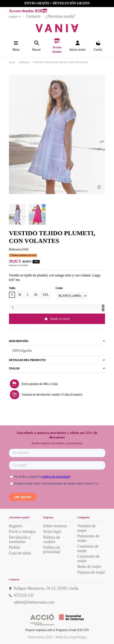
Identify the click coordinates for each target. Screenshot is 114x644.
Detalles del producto (57, 360)
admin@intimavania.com (34, 602)
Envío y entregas (22, 531)
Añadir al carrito (57, 319)
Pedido (15, 547)
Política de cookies (52, 539)
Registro (16, 526)
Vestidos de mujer (87, 528)
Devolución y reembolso (20, 539)
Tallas (57, 368)
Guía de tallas (20, 553)
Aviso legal (52, 531)
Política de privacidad (52, 549)
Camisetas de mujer (88, 548)
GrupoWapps (78, 637)
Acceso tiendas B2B (28, 11)
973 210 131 (24, 595)
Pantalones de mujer (88, 538)
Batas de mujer (89, 566)
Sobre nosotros (55, 526)
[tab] (57, 341)
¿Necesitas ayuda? (60, 16)
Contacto (34, 16)
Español (15, 17)
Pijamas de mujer (91, 572)
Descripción (57, 341)
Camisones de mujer (88, 558)
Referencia (16, 249)
